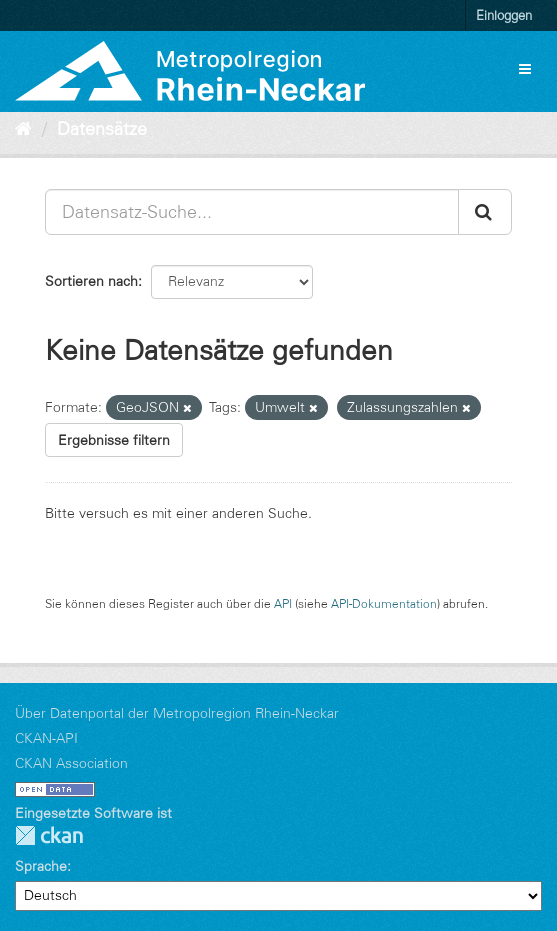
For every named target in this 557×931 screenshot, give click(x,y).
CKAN (49, 835)
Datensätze (102, 129)
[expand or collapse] (525, 69)
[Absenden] (485, 212)
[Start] (23, 129)
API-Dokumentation (384, 603)
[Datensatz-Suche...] (252, 212)
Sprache (41, 866)
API (283, 603)
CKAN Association (71, 763)
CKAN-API (46, 738)
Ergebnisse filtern (114, 440)
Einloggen (504, 15)
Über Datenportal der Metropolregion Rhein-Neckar (177, 713)
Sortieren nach (91, 281)
